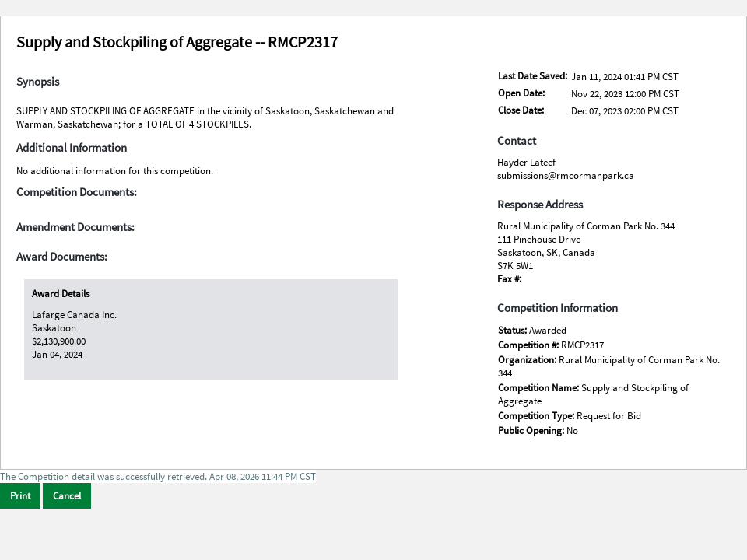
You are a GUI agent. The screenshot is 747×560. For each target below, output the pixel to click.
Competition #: (530, 345)
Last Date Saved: (533, 76)
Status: (514, 330)
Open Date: (521, 93)
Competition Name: (540, 388)
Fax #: (509, 279)
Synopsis (38, 82)
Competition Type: (537, 416)
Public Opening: (532, 430)
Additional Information (72, 148)
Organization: (528, 360)
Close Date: (521, 110)
